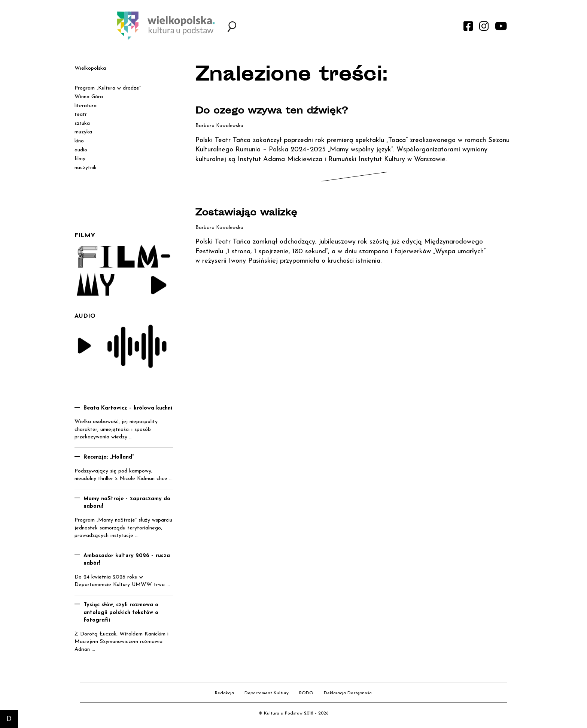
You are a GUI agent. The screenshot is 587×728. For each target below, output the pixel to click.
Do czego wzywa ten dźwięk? (282, 111)
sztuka (82, 123)
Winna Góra (89, 97)
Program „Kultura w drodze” (108, 88)
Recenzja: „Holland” (109, 457)
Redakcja (224, 693)
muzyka (83, 132)
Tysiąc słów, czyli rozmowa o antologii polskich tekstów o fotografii (121, 613)
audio (81, 150)
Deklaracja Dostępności (348, 693)
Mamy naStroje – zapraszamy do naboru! (127, 503)
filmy (80, 159)
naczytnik (86, 168)
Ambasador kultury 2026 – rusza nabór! (127, 560)
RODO (306, 693)
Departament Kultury (267, 693)
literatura (86, 106)
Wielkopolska (90, 68)
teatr (81, 114)
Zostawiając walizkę (253, 213)
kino (79, 141)
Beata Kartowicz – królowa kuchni (128, 408)
